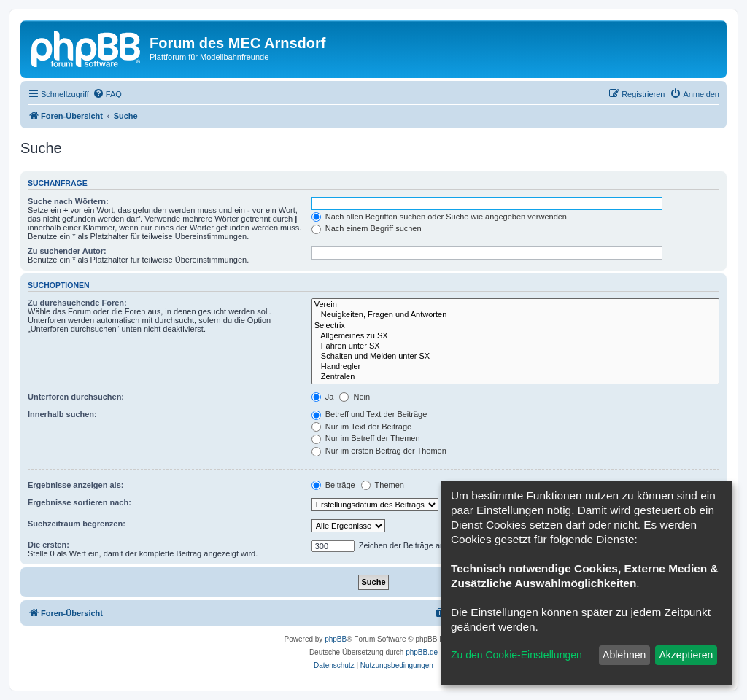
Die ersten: (49, 545)
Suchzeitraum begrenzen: (77, 524)
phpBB (336, 639)
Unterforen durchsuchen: (76, 397)
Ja (323, 397)
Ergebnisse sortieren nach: (80, 502)
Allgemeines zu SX (515, 336)
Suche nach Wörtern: (68, 201)
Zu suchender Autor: (67, 251)
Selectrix (515, 326)
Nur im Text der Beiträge (361, 427)
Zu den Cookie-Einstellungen (516, 655)
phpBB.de (422, 652)
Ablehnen (624, 655)
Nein (355, 397)
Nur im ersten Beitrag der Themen (379, 451)
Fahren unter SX (515, 346)
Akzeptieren (686, 655)
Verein (515, 305)
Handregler (515, 367)
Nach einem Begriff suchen (367, 228)
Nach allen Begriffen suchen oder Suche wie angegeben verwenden (439, 217)
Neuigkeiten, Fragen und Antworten (515, 315)
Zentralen (515, 377)
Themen (383, 485)
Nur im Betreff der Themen (366, 438)
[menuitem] (107, 94)
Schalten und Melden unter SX (515, 357)
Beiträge (333, 485)
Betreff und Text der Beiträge (369, 414)
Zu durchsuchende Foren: (77, 303)
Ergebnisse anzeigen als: (76, 485)
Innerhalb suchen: (62, 414)
